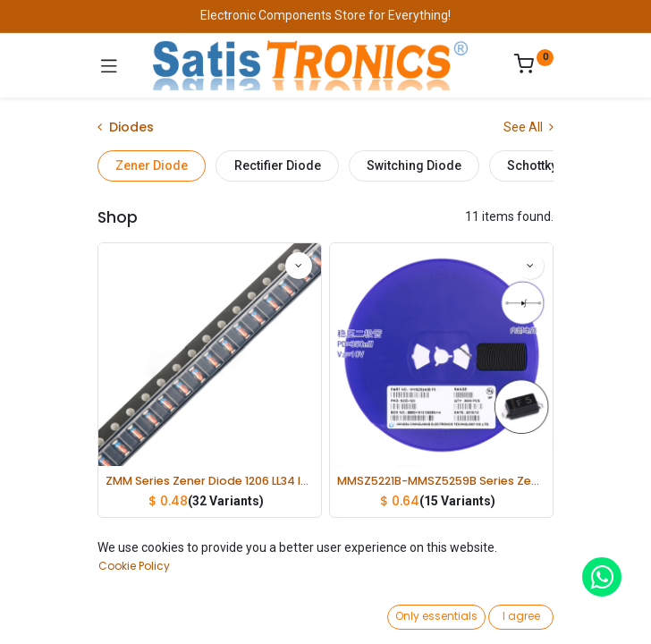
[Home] (59, 614)
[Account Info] (592, 613)
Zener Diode (152, 165)
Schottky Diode (551, 165)
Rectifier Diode (278, 165)
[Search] (192, 614)
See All (528, 127)
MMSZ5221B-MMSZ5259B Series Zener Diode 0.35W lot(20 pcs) (441, 481)
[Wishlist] (459, 613)
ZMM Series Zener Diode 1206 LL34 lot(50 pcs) (210, 481)
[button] (499, 577)
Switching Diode (414, 165)
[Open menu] (325, 618)
